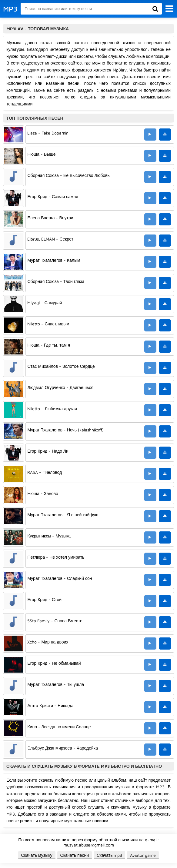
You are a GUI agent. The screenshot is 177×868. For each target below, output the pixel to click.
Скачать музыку (37, 855)
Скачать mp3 (110, 855)
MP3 (10, 9)
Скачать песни (75, 855)
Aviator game (143, 855)
